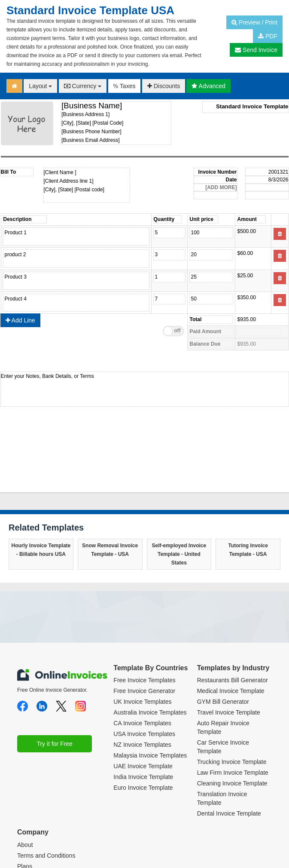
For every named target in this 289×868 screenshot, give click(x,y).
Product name (76, 236)
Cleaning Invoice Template (232, 717)
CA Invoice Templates (142, 657)
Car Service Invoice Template (223, 681)
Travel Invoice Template (229, 646)
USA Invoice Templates (144, 668)
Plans (25, 800)
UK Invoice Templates (142, 635)
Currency (83, 86)
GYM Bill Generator (223, 635)
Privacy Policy (36, 811)
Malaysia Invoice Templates (150, 689)
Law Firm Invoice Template (233, 706)
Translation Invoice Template (222, 732)
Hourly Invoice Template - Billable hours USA (41, 484)
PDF (268, 36)
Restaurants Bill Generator (233, 614)
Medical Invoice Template (231, 625)
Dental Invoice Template (229, 747)
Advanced (208, 86)
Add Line (20, 254)
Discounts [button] (164, 86)
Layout (40, 86)
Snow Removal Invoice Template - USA (110, 484)
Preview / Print (254, 22)
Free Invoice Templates (144, 614)
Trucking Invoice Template (232, 696)
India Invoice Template (143, 711)
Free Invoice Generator (144, 625)
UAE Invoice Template (143, 700)
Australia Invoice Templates (150, 646)
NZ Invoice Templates (142, 678)
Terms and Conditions (46, 789)
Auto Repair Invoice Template (223, 661)
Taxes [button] (125, 86)
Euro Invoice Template (143, 721)
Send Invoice (256, 50)
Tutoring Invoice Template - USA (248, 484)
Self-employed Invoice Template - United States (179, 488)
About (25, 779)
